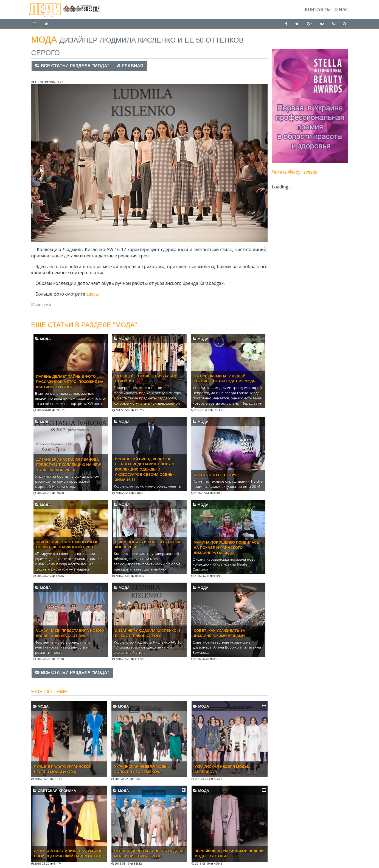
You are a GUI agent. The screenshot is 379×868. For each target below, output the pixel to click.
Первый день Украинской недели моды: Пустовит (229, 853)
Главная (130, 66)
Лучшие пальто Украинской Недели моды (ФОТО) (63, 769)
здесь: (93, 294)
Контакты (318, 9)
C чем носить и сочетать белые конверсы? (148, 545)
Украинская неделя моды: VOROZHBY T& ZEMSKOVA (141, 769)
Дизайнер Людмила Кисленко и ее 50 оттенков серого (148, 633)
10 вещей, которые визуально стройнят (146, 379)
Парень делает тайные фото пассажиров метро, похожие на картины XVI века (70, 382)
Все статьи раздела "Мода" (72, 66)
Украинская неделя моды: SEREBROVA (222, 769)
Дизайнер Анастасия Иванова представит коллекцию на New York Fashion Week (69, 465)
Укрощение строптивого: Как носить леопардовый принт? (67, 545)
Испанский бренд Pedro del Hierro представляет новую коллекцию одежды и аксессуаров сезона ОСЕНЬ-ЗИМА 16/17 (145, 469)
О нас (341, 9)
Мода (43, 339)
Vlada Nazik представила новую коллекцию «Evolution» (70, 633)
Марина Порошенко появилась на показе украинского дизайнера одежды (227, 548)
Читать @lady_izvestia (295, 172)
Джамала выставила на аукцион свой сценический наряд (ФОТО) (68, 853)
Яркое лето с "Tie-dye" (217, 475)
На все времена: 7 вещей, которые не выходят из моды (225, 379)
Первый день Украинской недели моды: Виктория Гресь (149, 853)
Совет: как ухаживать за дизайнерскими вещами (220, 633)
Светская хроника (55, 791)
